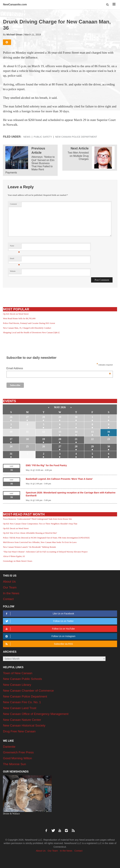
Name (15, 247)
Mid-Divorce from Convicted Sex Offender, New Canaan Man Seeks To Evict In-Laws (40, 542)
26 (11, 417)
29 (60, 417)
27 (27, 417)
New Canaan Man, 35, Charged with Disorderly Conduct (27, 328)
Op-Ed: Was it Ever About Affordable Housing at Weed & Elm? (30, 533)
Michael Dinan (14, 35)
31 (11, 454)
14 (76, 432)
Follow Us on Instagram (40, 636)
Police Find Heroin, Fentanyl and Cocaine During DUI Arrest (29, 323)
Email (15, 259)
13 (60, 432)
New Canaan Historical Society (24, 725)
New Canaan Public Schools (22, 679)
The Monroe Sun (14, 764)
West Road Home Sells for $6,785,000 (19, 318)
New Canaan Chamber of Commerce (28, 691)
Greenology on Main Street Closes (18, 561)
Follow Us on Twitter (39, 621)
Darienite (9, 747)
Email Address (59, 369)
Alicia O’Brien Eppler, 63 (14, 556)
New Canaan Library (17, 685)
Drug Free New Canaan (19, 731)
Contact (8, 599)
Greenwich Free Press (18, 752)
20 (60, 439)
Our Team (10, 587)
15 (92, 432)
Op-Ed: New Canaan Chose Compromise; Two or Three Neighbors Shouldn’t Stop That (40, 524)
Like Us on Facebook (39, 614)
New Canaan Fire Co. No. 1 (22, 702)
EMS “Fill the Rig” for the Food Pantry (46, 465)
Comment (13, 204)
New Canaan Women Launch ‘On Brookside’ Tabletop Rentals (29, 547)
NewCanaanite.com (15, 4)
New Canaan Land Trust (20, 708)
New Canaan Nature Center (22, 720)
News (27, 137)
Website (13, 271)
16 (109, 432)
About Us (9, 582)
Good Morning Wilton (17, 758)
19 (44, 439)
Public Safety (43, 137)
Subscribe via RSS (39, 644)
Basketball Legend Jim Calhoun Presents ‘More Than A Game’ (59, 479)
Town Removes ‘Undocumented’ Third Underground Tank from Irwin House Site (37, 519)
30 (76, 417)
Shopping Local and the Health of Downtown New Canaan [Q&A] (31, 332)
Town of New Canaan (18, 673)
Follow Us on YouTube (40, 629)
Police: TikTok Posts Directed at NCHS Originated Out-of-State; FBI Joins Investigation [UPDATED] (46, 538)
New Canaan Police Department (76, 137)
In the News (11, 593)
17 (11, 439)
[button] (108, 5)
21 (76, 439)
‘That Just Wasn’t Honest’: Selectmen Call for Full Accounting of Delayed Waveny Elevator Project (45, 552)
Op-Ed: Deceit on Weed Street (16, 314)
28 (44, 417)
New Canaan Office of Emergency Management (36, 714)
